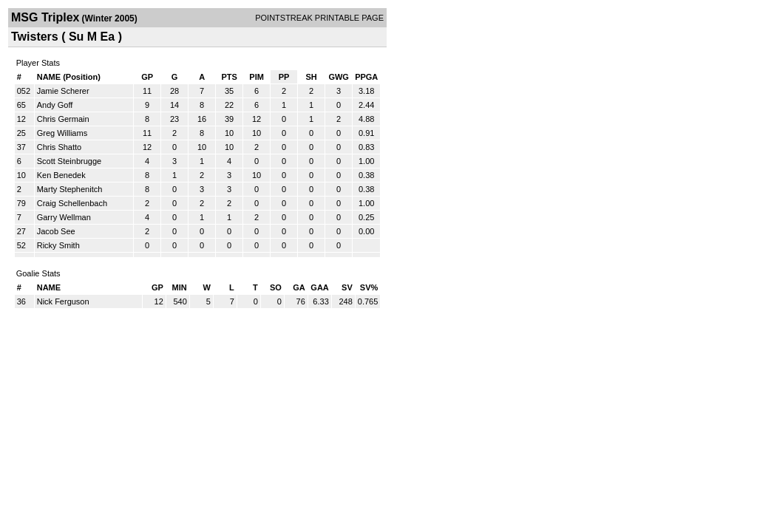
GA (299, 287)
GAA (319, 287)
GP (147, 77)
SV (347, 287)
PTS (229, 77)
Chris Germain (63, 119)
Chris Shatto (60, 147)
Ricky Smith (58, 245)
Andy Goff (55, 105)
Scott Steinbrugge (69, 161)
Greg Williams (62, 133)
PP (284, 77)
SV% (369, 287)
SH (311, 77)
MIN (180, 287)
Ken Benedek (61, 175)
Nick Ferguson (63, 301)
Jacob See (56, 231)
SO (276, 287)
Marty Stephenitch (70, 189)
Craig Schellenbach (72, 203)
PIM (257, 77)
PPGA (366, 77)
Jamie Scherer (63, 91)
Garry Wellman (64, 217)
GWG (339, 77)
